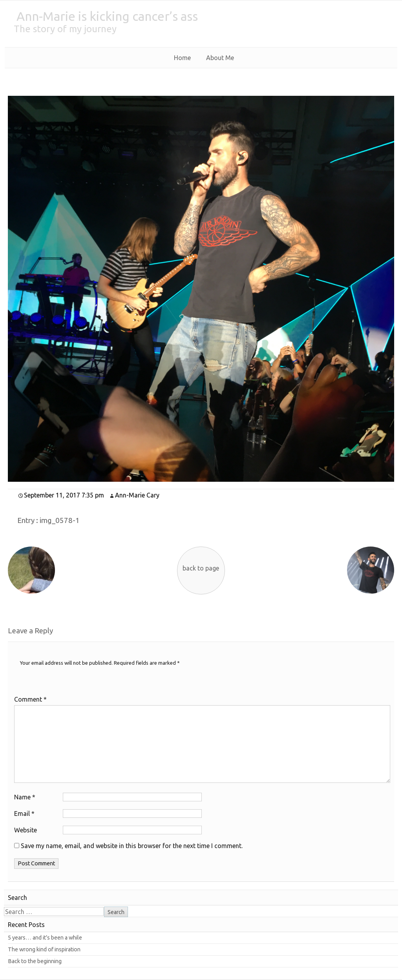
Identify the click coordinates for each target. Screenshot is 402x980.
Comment (30, 699)
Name (25, 797)
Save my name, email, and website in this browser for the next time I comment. (132, 846)
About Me (220, 58)
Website (26, 830)
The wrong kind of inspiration (44, 949)
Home (182, 58)
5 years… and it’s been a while (45, 938)
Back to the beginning (35, 961)
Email (24, 814)
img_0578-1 (60, 520)
